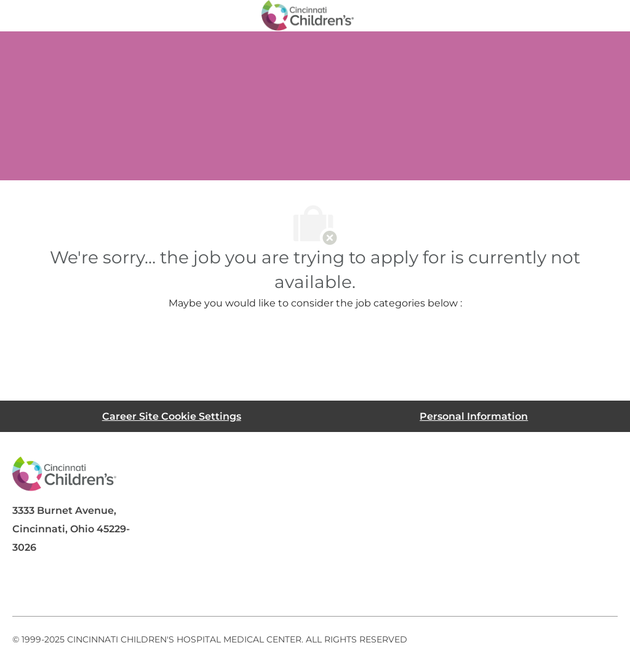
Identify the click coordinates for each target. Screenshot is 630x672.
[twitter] (126, 586)
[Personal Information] (474, 416)
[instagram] (175, 586)
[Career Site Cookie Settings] (172, 416)
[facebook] (27, 586)
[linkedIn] (76, 586)
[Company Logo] (308, 15)
